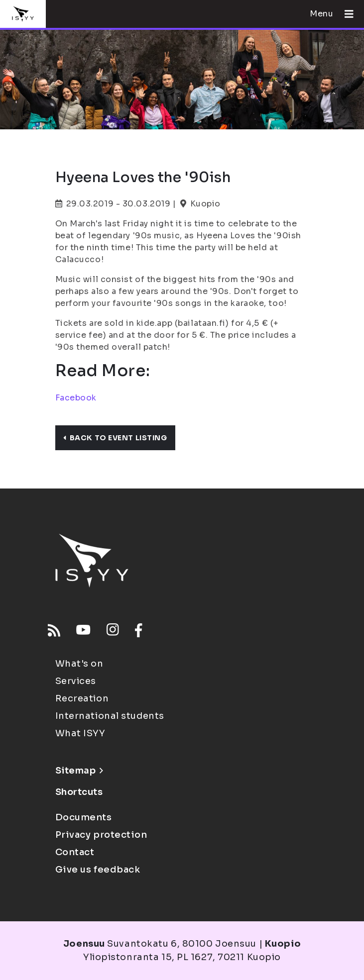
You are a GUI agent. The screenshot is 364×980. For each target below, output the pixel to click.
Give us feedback (98, 870)
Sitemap (79, 771)
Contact (75, 852)
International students (110, 716)
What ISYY (80, 733)
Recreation (82, 698)
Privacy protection (101, 835)
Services (76, 681)
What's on (79, 664)
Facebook (76, 398)
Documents (84, 817)
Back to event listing (115, 438)
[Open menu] (345, 14)
